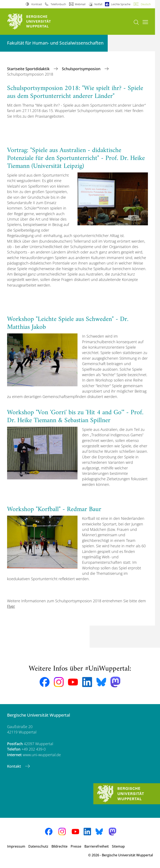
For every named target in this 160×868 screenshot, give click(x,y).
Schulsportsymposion (82, 69)
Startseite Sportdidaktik (29, 69)
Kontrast (37, 4)
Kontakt (15, 766)
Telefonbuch (58, 4)
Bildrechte (59, 846)
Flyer (11, 606)
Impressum (16, 846)
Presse (76, 846)
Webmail (80, 4)
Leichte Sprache (121, 4)
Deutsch (146, 4)
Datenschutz (38, 846)
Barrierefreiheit (97, 846)
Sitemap (118, 846)
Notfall (98, 4)
